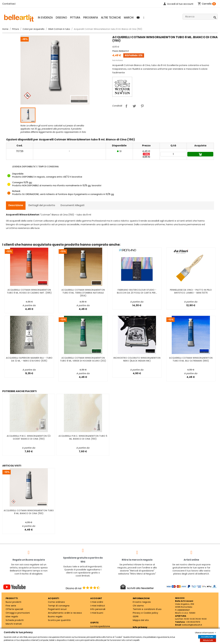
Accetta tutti (207, 637)
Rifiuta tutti (208, 640)
